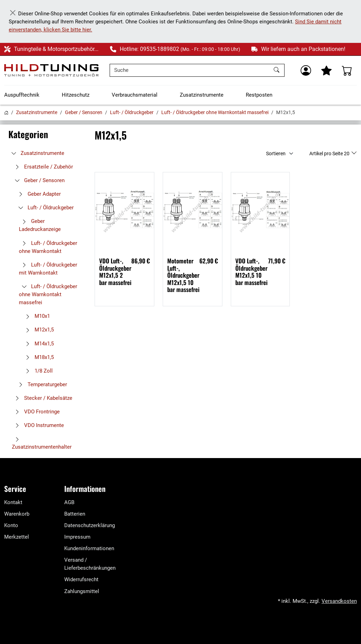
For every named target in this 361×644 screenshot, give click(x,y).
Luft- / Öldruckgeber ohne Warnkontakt (48, 247)
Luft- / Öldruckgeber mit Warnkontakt (48, 269)
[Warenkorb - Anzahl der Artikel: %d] (347, 70)
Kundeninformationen (89, 548)
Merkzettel (17, 537)
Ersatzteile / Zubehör (42, 167)
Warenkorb (17, 514)
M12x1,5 (38, 330)
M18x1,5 (38, 357)
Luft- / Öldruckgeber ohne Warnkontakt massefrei (215, 112)
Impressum (77, 537)
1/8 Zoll (38, 371)
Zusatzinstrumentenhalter (42, 444)
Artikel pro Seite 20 (330, 153)
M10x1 (36, 316)
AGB (69, 502)
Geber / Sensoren (84, 112)
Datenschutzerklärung (90, 525)
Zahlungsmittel (82, 591)
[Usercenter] (306, 70)
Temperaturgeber (41, 384)
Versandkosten (339, 601)
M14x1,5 (38, 344)
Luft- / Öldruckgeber (132, 112)
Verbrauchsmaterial (135, 95)
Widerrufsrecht (81, 579)
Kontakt (13, 502)
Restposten (259, 95)
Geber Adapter (38, 194)
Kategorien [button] (28, 134)
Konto (11, 525)
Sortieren (276, 153)
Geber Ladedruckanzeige (40, 225)
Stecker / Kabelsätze (42, 398)
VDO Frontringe (36, 412)
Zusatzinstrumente (202, 95)
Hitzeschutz (76, 95)
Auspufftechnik (22, 95)
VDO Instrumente (38, 425)
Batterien (75, 514)
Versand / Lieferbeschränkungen (90, 564)
